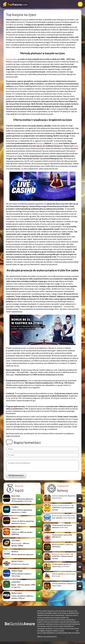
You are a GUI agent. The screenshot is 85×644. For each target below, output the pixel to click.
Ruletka (55, 143)
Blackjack (40, 143)
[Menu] (80, 4)
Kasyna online (12, 59)
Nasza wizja (61, 637)
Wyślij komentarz (16, 475)
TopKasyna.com (70, 631)
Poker (76, 146)
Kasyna (17, 4)
